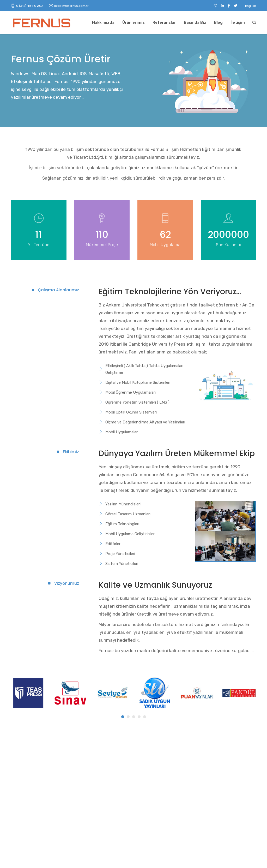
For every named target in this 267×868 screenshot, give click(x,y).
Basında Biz (195, 22)
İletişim (238, 22)
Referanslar (164, 22)
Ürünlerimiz (133, 22)
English (251, 6)
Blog (218, 22)
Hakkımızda (103, 22)
